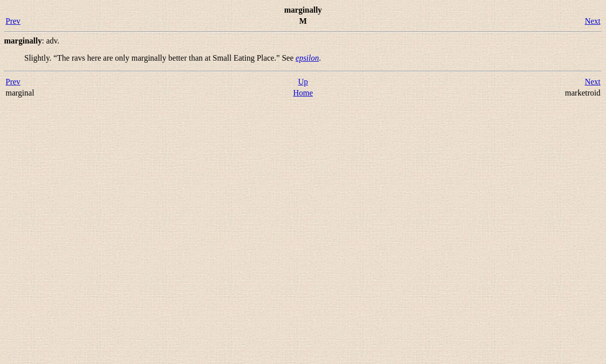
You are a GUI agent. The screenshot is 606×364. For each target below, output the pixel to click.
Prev (13, 21)
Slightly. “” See (160, 58)
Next (593, 21)
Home (303, 93)
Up (303, 82)
